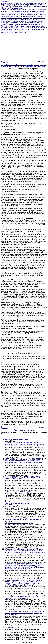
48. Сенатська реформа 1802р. (15, 506)
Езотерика (36, 6)
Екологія (44, 6)
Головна (3, 33)
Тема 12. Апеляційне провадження (16, 439)
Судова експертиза (20, 24)
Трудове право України (22, 26)
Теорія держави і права (36, 24)
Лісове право (37, 16)
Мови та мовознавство (18, 8)
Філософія (28, 6)
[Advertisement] (24, 46)
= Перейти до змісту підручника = (24, 430)
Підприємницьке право (36, 21)
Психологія (4, 6)
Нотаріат (26, 18)
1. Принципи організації (12, 628)
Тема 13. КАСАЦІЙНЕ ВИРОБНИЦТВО (17, 492)
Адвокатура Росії (6, 10)
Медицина (10, 5)
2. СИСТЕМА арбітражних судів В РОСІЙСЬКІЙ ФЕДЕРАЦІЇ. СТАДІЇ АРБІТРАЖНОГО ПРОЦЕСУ (25, 597)
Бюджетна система (13, 13)
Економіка (5, 8)
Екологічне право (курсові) (35, 29)
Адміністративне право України (24, 11)
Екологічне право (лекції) (9, 31)
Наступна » (42, 62)
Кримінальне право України (14, 28)
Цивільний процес (27, 13)
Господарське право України (15, 29)
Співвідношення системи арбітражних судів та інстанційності (25, 536)
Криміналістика (26, 16)
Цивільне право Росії (8, 15)
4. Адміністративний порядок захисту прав (19, 523)
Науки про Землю (21, 5)
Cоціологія (4, 3)
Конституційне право (13, 16)
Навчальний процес (16, 6)
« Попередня (5, 62)
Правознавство (6, 21)
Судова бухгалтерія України (32, 23)
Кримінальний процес (32, 28)
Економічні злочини (25, 31)
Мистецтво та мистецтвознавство (34, 3)
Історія (3, 5)
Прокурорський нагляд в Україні (11, 23)
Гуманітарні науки (15, 3)
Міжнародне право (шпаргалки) (11, 18)
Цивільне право (39, 13)
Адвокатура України (20, 10)
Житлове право (33, 15)
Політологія (32, 5)
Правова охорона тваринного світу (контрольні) (25, 19)
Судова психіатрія (7, 24)
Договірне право (21, 15)
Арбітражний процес (22, 33)
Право (40, 5)
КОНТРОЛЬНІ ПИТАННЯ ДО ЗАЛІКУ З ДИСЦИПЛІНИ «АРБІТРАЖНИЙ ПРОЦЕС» (22, 478)
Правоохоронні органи (19, 21)
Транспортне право (7, 26)
